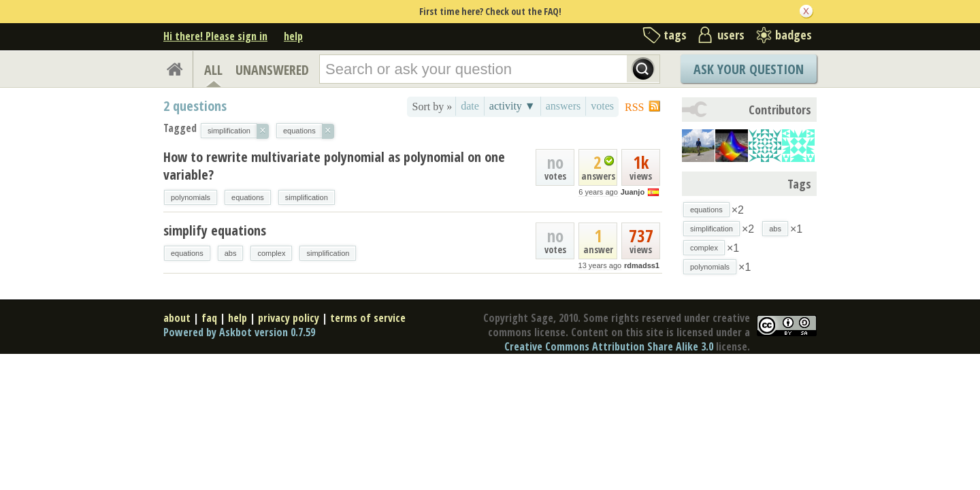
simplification (307, 197)
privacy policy (289, 318)
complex (271, 253)
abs (231, 253)
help (293, 36)
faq (209, 318)
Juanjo (633, 192)
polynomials (191, 197)
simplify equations (215, 230)
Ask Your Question (749, 69)
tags (675, 35)
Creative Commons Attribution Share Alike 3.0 (609, 346)
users (731, 35)
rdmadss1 (642, 265)
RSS (634, 107)
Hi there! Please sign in (215, 36)
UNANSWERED (272, 70)
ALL (213, 70)
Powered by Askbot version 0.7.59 (239, 332)
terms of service (368, 318)
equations (248, 197)
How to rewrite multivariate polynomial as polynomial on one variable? (334, 166)
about (177, 318)
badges (794, 35)
